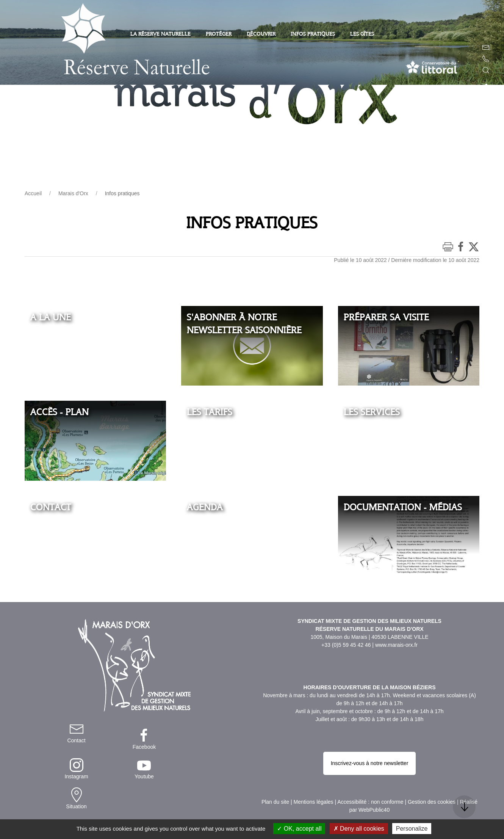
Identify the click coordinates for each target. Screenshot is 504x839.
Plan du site (275, 753)
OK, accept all (299, 829)
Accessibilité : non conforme (370, 753)
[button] (486, 70)
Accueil (33, 193)
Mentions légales (313, 753)
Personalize (412, 829)
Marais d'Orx (73, 193)
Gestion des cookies (432, 753)
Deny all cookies (359, 829)
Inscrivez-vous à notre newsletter (370, 730)
